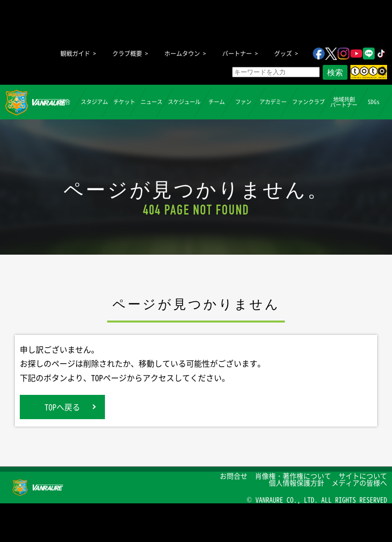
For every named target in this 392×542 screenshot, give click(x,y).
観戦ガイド (75, 54)
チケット (124, 102)
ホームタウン (182, 54)
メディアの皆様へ (359, 483)
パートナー (237, 54)
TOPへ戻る (62, 407)
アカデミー (273, 102)
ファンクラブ (308, 102)
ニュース (151, 102)
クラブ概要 (127, 54)
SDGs (373, 102)
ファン (243, 102)
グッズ (283, 54)
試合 (64, 102)
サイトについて (363, 476)
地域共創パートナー (344, 102)
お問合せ (234, 476)
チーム (217, 102)
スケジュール (184, 102)
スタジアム (94, 102)
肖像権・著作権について (293, 476)
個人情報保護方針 (296, 483)
